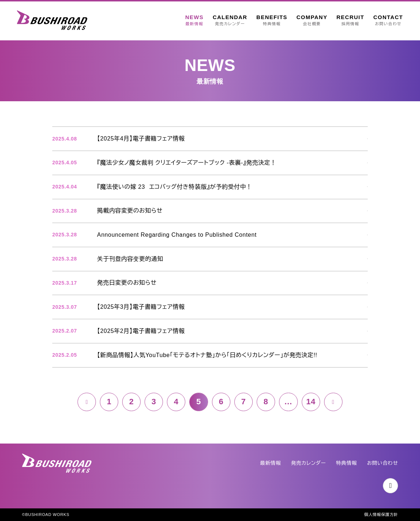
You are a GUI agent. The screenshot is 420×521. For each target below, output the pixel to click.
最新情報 (269, 463)
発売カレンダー (308, 463)
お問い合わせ (382, 463)
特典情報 (346, 463)
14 (312, 404)
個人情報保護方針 (381, 515)
